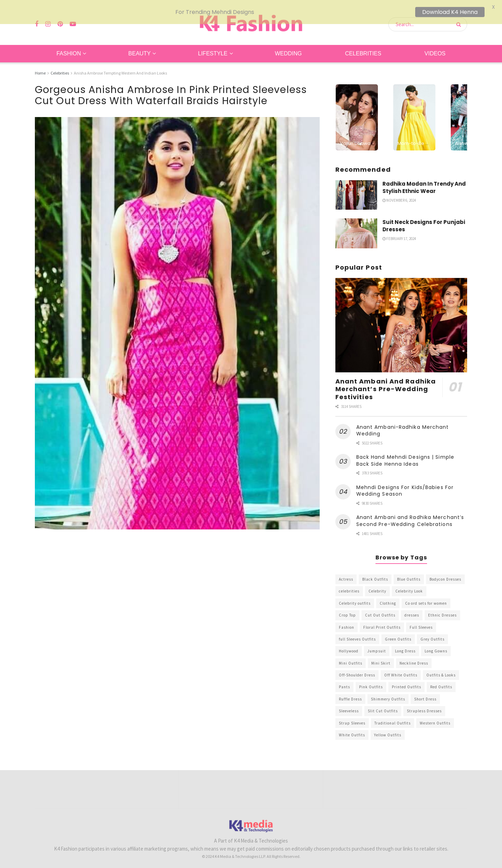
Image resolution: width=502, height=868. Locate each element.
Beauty (139, 50)
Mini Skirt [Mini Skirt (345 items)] (381, 659)
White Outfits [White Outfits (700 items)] (352, 731)
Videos (435, 50)
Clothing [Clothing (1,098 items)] (388, 599)
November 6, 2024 (399, 196)
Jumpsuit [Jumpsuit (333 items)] (377, 648)
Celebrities (363, 50)
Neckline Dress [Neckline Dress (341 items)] (414, 659)
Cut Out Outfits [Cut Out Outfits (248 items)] (380, 612)
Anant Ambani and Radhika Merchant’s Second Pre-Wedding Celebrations (410, 517)
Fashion (69, 50)
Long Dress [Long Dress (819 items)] (405, 648)
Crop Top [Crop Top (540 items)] (347, 612)
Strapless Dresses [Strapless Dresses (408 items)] (424, 707)
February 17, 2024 (399, 235)
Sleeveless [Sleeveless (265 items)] (349, 707)
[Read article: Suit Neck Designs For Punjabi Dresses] (356, 230)
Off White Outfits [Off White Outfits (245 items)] (401, 672)
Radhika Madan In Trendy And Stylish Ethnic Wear (424, 184)
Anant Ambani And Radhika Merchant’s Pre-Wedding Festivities (386, 385)
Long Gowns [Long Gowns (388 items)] (436, 648)
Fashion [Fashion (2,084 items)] (347, 623)
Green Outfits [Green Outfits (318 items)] (398, 636)
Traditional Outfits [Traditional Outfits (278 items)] (393, 719)
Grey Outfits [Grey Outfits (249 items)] (432, 636)
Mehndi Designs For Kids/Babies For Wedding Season (405, 487)
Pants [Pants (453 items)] (344, 683)
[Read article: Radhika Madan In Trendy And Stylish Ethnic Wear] (356, 191)
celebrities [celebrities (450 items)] (349, 588)
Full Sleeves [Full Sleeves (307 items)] (421, 623)
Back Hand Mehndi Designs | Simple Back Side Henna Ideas (405, 457)
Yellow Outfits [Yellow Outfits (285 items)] (388, 731)
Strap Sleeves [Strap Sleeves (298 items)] (352, 719)
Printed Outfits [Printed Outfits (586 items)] (406, 683)
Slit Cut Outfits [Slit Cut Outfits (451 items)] (383, 707)
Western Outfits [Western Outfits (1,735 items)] (435, 719)
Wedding (288, 50)
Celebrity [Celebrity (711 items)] (377, 588)
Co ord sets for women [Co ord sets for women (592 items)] (426, 599)
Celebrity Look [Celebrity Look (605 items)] (409, 588)
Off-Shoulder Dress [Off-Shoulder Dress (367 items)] (357, 672)
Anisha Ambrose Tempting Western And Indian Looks (120, 69)
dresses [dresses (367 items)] (412, 612)
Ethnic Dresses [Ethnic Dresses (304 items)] (442, 612)
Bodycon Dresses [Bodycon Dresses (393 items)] (445, 576)
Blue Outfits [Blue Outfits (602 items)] (409, 576)
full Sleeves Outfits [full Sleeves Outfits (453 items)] (357, 636)
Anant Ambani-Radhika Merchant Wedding (403, 427)
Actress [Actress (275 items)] (346, 576)
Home (40, 69)
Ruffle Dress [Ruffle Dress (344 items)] (350, 696)
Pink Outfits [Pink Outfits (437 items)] (371, 683)
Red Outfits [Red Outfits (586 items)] (441, 683)
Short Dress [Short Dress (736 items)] (425, 696)
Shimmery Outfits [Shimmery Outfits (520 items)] (388, 696)
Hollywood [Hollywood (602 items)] (349, 648)
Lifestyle (213, 50)
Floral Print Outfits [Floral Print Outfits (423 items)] (382, 623)
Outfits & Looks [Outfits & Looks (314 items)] (441, 672)
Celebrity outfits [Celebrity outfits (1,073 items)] (355, 599)
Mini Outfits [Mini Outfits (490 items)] (351, 659)
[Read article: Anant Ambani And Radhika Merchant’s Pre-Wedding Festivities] (401, 322)
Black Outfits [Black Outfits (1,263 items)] (375, 576)
